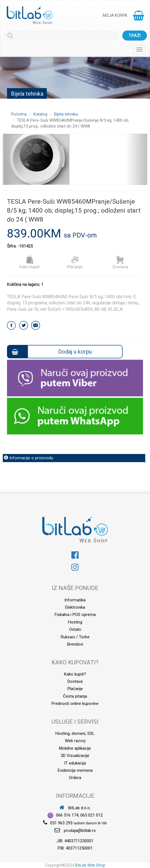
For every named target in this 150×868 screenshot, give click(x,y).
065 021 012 (92, 815)
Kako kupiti (30, 263)
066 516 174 (67, 815)
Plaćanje (75, 263)
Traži (135, 36)
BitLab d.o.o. (75, 808)
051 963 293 (61, 823)
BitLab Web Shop (90, 865)
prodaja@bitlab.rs (80, 831)
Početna (19, 114)
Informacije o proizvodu (29, 458)
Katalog (40, 114)
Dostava (120, 263)
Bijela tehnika (66, 114)
